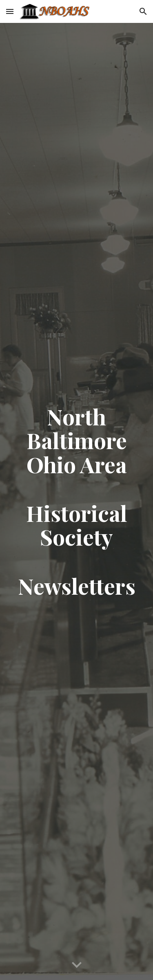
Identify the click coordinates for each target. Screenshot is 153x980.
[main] (77, 501)
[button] (10, 11)
